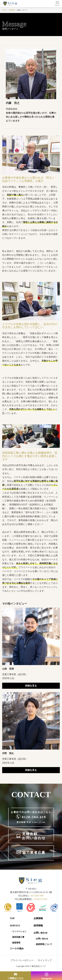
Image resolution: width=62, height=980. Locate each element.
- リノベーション (19, 931)
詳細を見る (31, 686)
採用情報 (38, 926)
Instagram (46, 978)
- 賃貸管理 (16, 943)
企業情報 (38, 918)
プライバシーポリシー (22, 960)
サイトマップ (45, 960)
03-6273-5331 (41, 899)
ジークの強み (17, 948)
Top (12, 918)
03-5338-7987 (37, 896)
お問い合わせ (41, 933)
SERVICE (15, 926)
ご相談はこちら (15, 978)
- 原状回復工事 (18, 937)
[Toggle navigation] (57, 4)
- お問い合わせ (41, 939)
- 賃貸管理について (43, 944)
